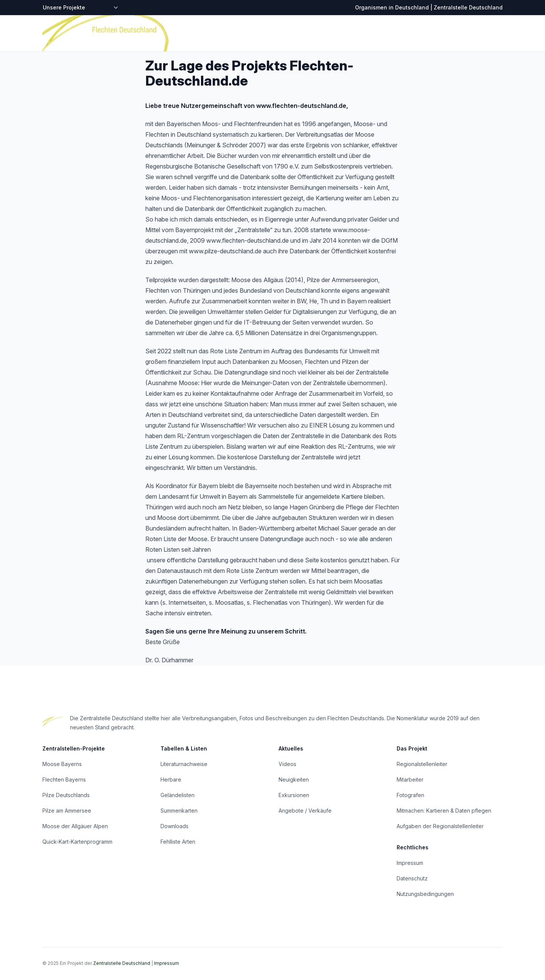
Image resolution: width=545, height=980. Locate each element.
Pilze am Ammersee (67, 811)
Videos (287, 764)
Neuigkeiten (294, 779)
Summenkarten (179, 811)
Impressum (410, 863)
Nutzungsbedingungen (425, 894)
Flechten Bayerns (64, 779)
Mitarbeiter (410, 779)
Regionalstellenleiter (422, 764)
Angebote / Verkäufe (305, 811)
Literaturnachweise (184, 764)
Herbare (171, 779)
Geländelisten (178, 795)
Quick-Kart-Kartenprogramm (77, 842)
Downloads (174, 826)
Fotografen (410, 795)
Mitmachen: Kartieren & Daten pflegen (444, 811)
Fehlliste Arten (178, 842)
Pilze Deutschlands (66, 795)
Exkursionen (294, 795)
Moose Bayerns (62, 764)
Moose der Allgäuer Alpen (75, 826)
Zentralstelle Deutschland (122, 963)
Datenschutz (412, 878)
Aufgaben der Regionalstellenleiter (440, 826)
